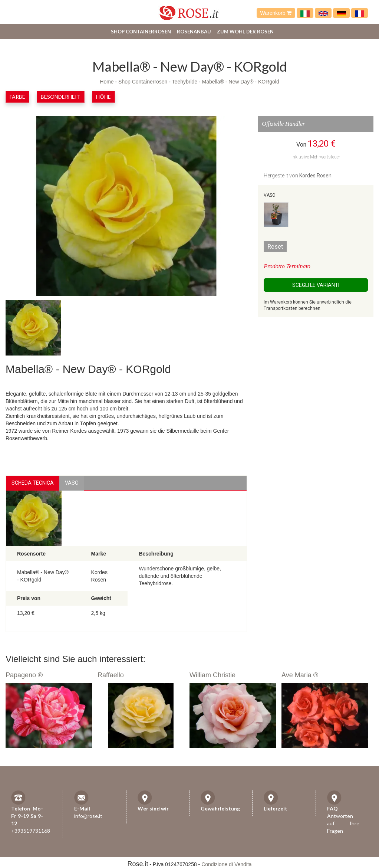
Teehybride (185, 82)
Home (107, 82)
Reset (275, 247)
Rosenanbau (194, 32)
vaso (72, 483)
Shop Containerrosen (141, 32)
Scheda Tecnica (33, 483)
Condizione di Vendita (226, 864)
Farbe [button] (17, 97)
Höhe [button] (103, 97)
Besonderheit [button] (61, 97)
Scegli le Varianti (316, 285)
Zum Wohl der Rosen (245, 32)
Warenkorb (276, 13)
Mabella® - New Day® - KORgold (241, 82)
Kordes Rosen (315, 176)
